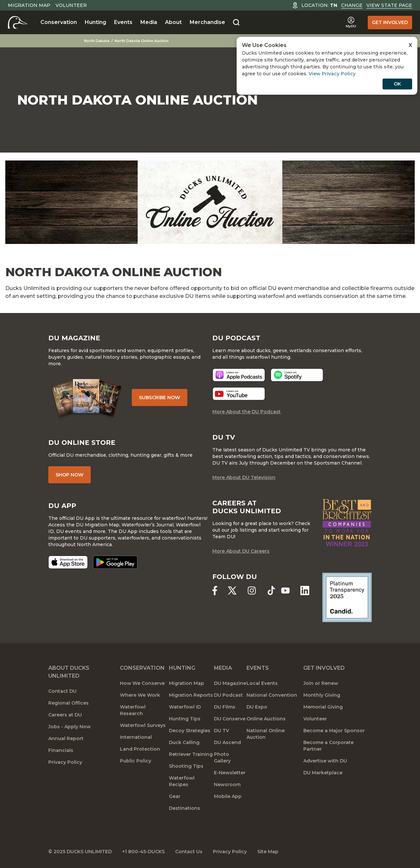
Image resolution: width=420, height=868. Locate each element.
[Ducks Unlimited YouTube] (285, 590)
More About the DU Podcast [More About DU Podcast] (246, 412)
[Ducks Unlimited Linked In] (305, 590)
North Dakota (97, 41)
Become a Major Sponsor (334, 731)
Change (352, 5)
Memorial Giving (323, 707)
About (173, 22)
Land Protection (140, 749)
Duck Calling (184, 742)
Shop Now (70, 475)
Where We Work (140, 695)
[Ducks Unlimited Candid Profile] (347, 597)
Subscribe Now (160, 398)
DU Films (225, 707)
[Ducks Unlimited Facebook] (215, 590)
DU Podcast (228, 695)
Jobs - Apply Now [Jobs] (70, 727)
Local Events (262, 683)
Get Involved (390, 22)
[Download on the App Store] (68, 562)
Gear (175, 796)
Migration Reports (191, 695)
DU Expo (257, 707)
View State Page (389, 5)
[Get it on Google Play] (115, 562)
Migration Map (29, 5)
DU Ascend (227, 742)
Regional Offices (69, 703)
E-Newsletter (230, 773)
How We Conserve (142, 683)
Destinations (185, 808)
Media (149, 22)
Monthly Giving (322, 695)
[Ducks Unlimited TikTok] (271, 590)
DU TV (222, 731)
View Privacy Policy (332, 74)
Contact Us (189, 852)
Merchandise (207, 22)
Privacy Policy (65, 762)
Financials (61, 750)
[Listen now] (239, 375)
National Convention (272, 695)
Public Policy (136, 761)
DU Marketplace (323, 773)
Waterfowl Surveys (143, 725)
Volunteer (71, 5)
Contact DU (62, 691)
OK (397, 84)
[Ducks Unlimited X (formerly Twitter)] (232, 590)
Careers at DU (65, 715)
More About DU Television (244, 477)
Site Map (268, 852)
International (136, 737)
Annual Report (66, 738)
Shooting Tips (186, 766)
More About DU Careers (241, 551)
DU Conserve (230, 719)
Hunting (95, 22)
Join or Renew (321, 683)
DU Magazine (230, 683)
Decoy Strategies (190, 731)
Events (123, 22)
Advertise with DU (325, 761)
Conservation (59, 22)
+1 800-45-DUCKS (143, 852)
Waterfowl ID (185, 707)
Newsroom (227, 784)
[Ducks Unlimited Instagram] (252, 590)
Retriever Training (191, 754)
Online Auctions (266, 719)
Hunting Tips (185, 719)
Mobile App (228, 796)
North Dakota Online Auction (142, 41)
